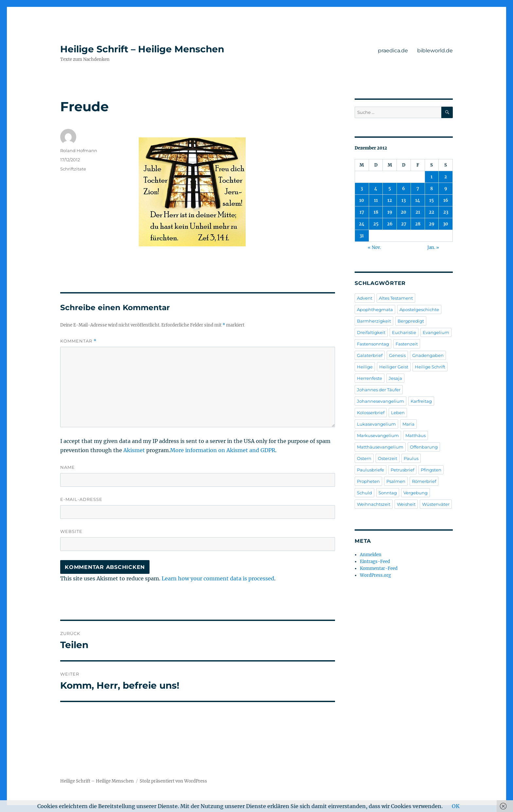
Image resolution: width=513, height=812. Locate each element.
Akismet (134, 450)
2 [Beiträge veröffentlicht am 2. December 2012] (446, 177)
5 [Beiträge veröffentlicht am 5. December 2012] (390, 189)
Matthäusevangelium (380, 447)
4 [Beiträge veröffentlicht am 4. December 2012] (376, 189)
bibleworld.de (435, 51)
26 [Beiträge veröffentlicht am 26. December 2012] (390, 224)
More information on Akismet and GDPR (223, 450)
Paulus (411, 458)
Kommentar (78, 341)
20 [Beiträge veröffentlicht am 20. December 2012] (404, 212)
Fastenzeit (407, 344)
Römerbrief (424, 481)
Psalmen (396, 481)
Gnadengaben (428, 355)
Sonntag (388, 493)
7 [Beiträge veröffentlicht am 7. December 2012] (418, 189)
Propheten (368, 481)
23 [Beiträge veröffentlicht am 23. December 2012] (446, 212)
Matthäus (416, 435)
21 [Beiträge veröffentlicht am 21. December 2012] (418, 212)
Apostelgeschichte (419, 309)
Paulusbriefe (371, 470)
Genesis (397, 355)
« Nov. (374, 247)
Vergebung (416, 493)
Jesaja (395, 378)
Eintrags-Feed (375, 562)
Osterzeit (388, 458)
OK (456, 806)
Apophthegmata (375, 309)
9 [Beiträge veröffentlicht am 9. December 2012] (446, 189)
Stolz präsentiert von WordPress (173, 781)
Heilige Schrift (430, 367)
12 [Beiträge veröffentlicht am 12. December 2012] (390, 200)
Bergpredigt (411, 321)
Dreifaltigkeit (371, 332)
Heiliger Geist (394, 367)
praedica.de (393, 51)
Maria (408, 424)
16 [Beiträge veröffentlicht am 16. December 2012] (446, 200)
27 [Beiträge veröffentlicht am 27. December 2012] (404, 224)
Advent (365, 298)
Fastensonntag (373, 344)
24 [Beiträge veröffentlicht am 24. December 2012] (362, 224)
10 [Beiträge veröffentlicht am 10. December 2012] (362, 200)
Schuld (364, 493)
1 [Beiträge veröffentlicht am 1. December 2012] (432, 177)
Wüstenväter (436, 504)
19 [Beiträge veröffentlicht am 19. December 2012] (390, 212)
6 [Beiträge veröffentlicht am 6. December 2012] (404, 189)
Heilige (365, 367)
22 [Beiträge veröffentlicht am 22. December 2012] (432, 212)
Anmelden (371, 555)
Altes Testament (396, 298)
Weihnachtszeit (374, 504)
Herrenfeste (370, 378)
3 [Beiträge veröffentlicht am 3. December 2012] (362, 189)
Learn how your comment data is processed (218, 578)
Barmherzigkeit (374, 321)
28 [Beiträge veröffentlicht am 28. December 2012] (418, 224)
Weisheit (406, 504)
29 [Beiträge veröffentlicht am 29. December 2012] (432, 224)
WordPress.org (375, 575)
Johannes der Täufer (379, 390)
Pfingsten (431, 470)
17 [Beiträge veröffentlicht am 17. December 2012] (362, 212)
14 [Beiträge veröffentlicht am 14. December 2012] (418, 200)
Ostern (364, 458)
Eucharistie (404, 332)
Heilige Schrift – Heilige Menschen (142, 49)
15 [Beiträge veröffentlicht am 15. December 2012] (432, 200)
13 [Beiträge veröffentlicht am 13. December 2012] (404, 200)
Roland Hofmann (79, 150)
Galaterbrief (370, 355)
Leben (398, 413)
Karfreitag (421, 401)
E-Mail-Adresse (81, 499)
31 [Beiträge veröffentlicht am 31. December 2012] (362, 236)
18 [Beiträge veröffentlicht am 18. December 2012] (376, 212)
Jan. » (433, 247)
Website (71, 531)
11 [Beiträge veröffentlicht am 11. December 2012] (376, 200)
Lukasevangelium (376, 424)
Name (68, 467)
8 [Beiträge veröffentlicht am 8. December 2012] (432, 189)
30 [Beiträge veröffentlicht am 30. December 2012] (446, 224)
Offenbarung (424, 447)
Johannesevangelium (380, 401)
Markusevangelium (378, 435)
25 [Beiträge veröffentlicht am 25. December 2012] (376, 224)
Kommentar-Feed (379, 568)
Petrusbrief (402, 470)
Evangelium (436, 332)
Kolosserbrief (371, 413)
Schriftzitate (73, 169)
